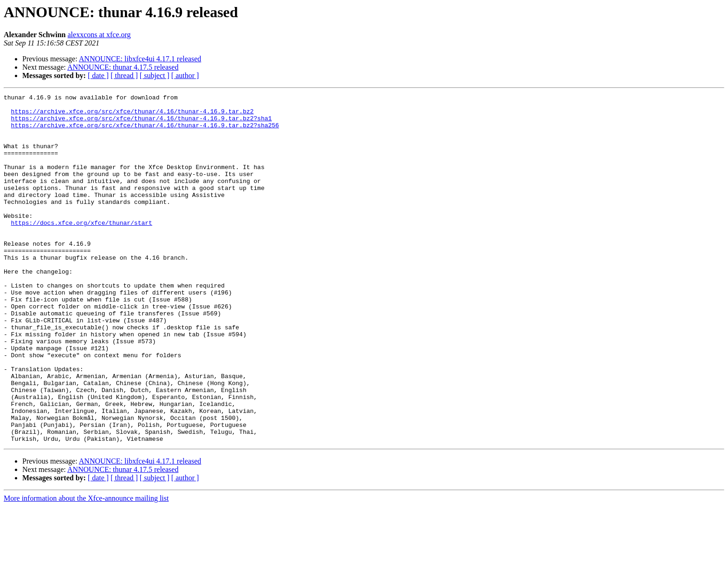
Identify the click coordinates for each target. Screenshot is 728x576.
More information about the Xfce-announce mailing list (86, 568)
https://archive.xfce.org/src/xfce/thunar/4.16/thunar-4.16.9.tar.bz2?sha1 (142, 124)
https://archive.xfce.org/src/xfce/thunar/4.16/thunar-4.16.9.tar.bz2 (133, 115)
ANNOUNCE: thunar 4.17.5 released (123, 67)
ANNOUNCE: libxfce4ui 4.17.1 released (140, 59)
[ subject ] (155, 75)
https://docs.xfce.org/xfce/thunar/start (82, 249)
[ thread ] (124, 75)
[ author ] (185, 75)
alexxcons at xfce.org (99, 35)
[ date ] (98, 75)
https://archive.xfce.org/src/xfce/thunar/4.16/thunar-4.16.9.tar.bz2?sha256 (145, 132)
